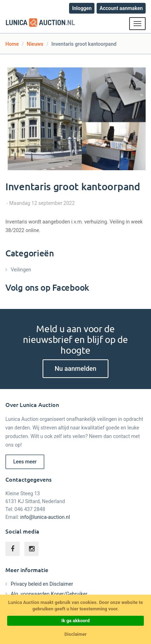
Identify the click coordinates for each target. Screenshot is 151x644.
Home (12, 44)
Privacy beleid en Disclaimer (42, 584)
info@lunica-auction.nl (45, 517)
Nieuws (35, 44)
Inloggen (82, 8)
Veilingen (21, 270)
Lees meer (25, 462)
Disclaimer (75, 634)
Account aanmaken (121, 8)
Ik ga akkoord (75, 621)
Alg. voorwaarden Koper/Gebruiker (49, 594)
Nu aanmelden (75, 368)
